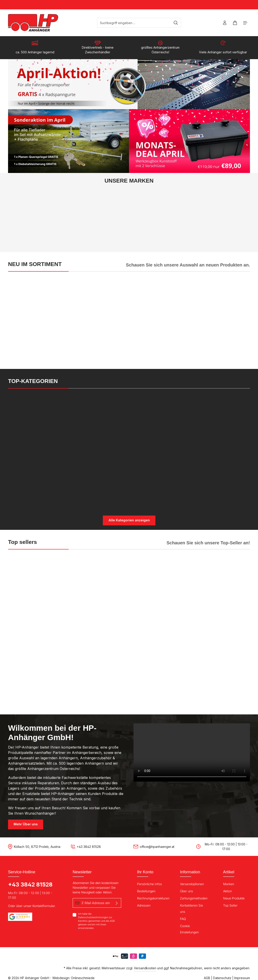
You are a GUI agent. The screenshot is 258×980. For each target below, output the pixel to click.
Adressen (144, 905)
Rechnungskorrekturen (153, 898)
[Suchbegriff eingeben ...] (135, 23)
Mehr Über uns (25, 824)
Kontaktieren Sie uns (191, 908)
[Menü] (245, 23)
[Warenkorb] (235, 23)
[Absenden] (117, 902)
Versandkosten (145, 968)
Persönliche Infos (149, 883)
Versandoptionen (192, 883)
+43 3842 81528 (30, 884)
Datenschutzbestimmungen (93, 917)
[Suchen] (177, 23)
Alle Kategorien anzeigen (129, 520)
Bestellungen (146, 891)
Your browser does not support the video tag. (192, 752)
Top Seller (230, 905)
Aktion (227, 891)
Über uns (186, 891)
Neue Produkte (234, 898)
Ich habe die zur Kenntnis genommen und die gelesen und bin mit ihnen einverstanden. (96, 921)
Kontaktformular (44, 905)
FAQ (183, 918)
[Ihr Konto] (224, 23)
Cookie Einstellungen (189, 929)
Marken (229, 883)
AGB (112, 921)
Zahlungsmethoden (194, 898)
